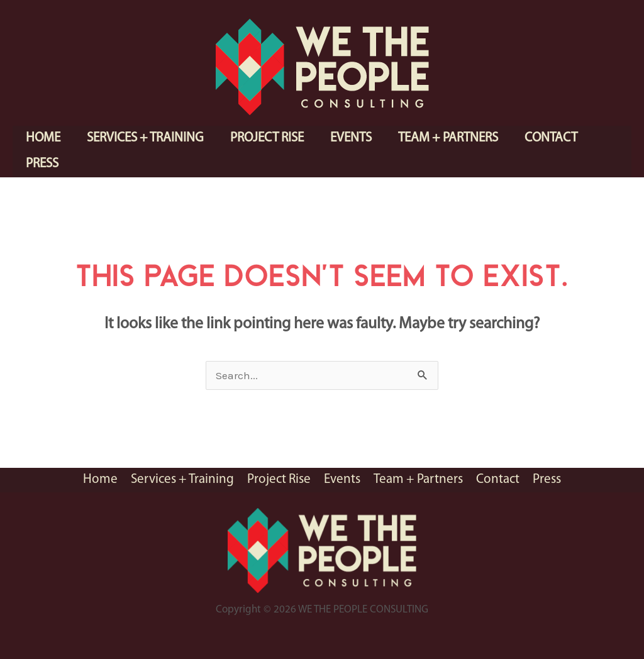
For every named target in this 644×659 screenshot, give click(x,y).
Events (351, 138)
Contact (551, 138)
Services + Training (145, 138)
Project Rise (267, 138)
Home (43, 138)
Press (42, 164)
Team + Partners (448, 138)
